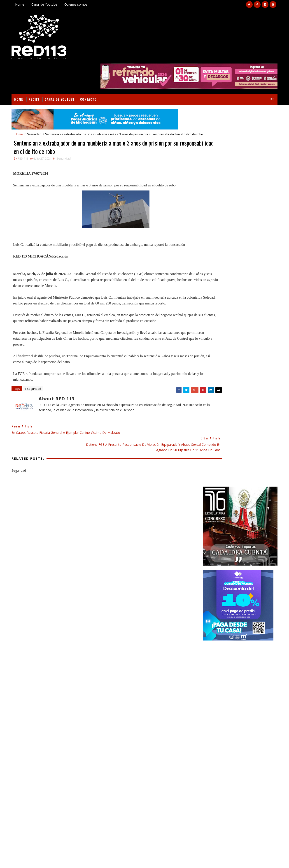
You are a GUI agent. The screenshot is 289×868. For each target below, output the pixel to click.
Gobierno (254, 507)
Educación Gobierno (238, 499)
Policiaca (229, 531)
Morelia (235, 523)
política (228, 547)
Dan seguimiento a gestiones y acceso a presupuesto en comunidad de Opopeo (56, 766)
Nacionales (255, 523)
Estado (263, 499)
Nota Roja (210, 531)
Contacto (92, 69)
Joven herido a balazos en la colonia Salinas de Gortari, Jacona (246, 653)
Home (23, 4)
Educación (210, 499)
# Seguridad (36, 385)
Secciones (219, 482)
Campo (219, 491)
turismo (246, 547)
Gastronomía (231, 507)
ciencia (228, 539)
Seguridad (37, 105)
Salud (246, 531)
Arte (205, 491)
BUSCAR (256, 482)
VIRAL (66, 859)
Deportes (254, 491)
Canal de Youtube (47, 4)
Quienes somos (79, 4)
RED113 (37, 69)
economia (209, 547)
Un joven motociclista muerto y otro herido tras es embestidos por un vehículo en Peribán (246, 600)
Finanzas (209, 507)
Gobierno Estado (214, 515)
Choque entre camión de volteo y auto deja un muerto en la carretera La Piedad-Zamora (248, 635)
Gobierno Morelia (246, 515)
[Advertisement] (237, 266)
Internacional (213, 523)
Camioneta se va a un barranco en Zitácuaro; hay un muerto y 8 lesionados (247, 616)
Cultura (236, 491)
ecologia (245, 539)
